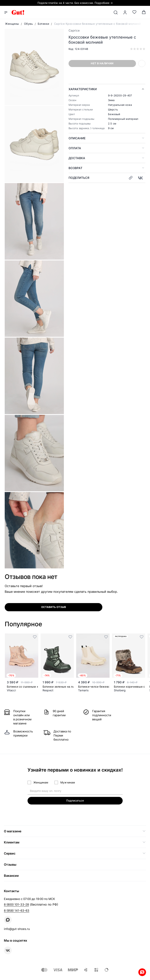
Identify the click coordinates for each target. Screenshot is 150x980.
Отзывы (10, 864)
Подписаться (75, 800)
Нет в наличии (102, 63)
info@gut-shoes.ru (17, 929)
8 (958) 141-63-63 (17, 911)
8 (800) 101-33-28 (16, 905)
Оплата (75, 148)
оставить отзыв (54, 607)
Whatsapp (142, 972)
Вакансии (11, 876)
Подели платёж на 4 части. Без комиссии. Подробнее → (75, 3)
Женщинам (41, 782)
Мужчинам (68, 782)
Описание (77, 138)
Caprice (74, 30)
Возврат (75, 168)
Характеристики (83, 89)
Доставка (77, 158)
